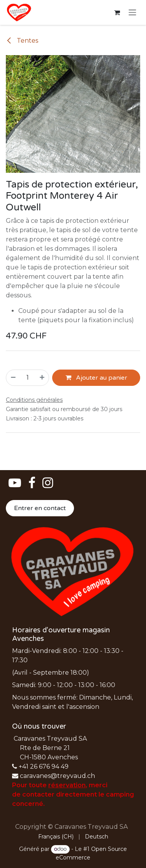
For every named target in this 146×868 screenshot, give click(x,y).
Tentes (22, 41)
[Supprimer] (13, 378)
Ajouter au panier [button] (96, 378)
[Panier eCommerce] (117, 12)
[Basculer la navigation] (132, 13)
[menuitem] (56, 837)
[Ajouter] (42, 378)
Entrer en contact (40, 508)
